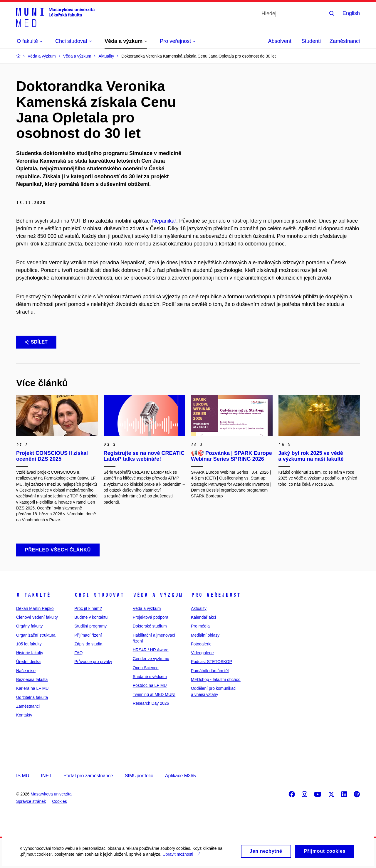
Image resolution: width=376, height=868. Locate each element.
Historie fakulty (30, 653)
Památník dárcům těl (210, 671)
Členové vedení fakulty (37, 617)
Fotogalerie (201, 644)
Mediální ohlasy (205, 635)
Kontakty (24, 715)
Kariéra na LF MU (32, 688)
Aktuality (199, 608)
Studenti (311, 41)
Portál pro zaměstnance (88, 776)
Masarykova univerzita (51, 794)
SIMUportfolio (139, 776)
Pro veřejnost (216, 595)
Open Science (146, 668)
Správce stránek (31, 801)
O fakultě (33, 595)
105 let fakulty (29, 644)
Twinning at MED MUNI (154, 694)
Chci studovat (99, 595)
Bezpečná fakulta (32, 679)
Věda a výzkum (158, 595)
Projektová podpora (151, 617)
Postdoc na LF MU (150, 685)
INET (46, 776)
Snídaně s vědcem (150, 677)
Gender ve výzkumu (151, 659)
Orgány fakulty (29, 626)
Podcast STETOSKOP (211, 662)
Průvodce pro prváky (93, 662)
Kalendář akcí (204, 617)
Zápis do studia (88, 644)
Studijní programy (90, 626)
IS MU (23, 776)
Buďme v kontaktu (91, 617)
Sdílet (36, 342)
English (351, 13)
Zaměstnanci (345, 41)
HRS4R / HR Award (151, 650)
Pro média (200, 626)
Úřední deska (28, 662)
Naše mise (26, 671)
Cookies (59, 801)
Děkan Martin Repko (35, 608)
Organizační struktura (36, 635)
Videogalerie (202, 653)
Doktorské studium (150, 626)
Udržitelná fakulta (32, 697)
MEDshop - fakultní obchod (216, 679)
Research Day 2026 (151, 703)
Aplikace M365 (181, 776)
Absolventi (280, 41)
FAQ (78, 653)
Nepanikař (164, 221)
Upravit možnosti (182, 858)
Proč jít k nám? (88, 608)
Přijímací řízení (88, 635)
